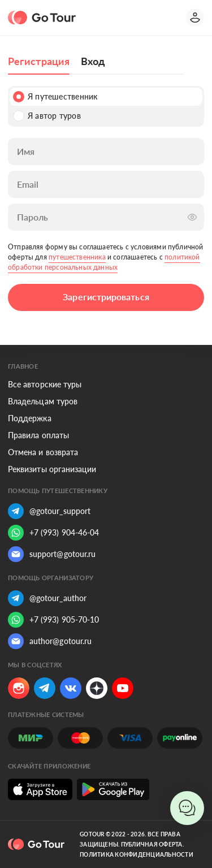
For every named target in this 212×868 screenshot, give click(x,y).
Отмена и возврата (43, 452)
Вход (93, 61)
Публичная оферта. (152, 844)
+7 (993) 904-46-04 (53, 533)
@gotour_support (49, 511)
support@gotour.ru (52, 554)
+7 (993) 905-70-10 (53, 620)
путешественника (77, 257)
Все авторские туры (45, 384)
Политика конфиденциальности (137, 854)
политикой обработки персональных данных (104, 262)
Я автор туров (47, 116)
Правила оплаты (38, 435)
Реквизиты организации (52, 469)
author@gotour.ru (50, 641)
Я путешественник (55, 97)
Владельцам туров (43, 401)
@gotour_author (47, 598)
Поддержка (30, 418)
